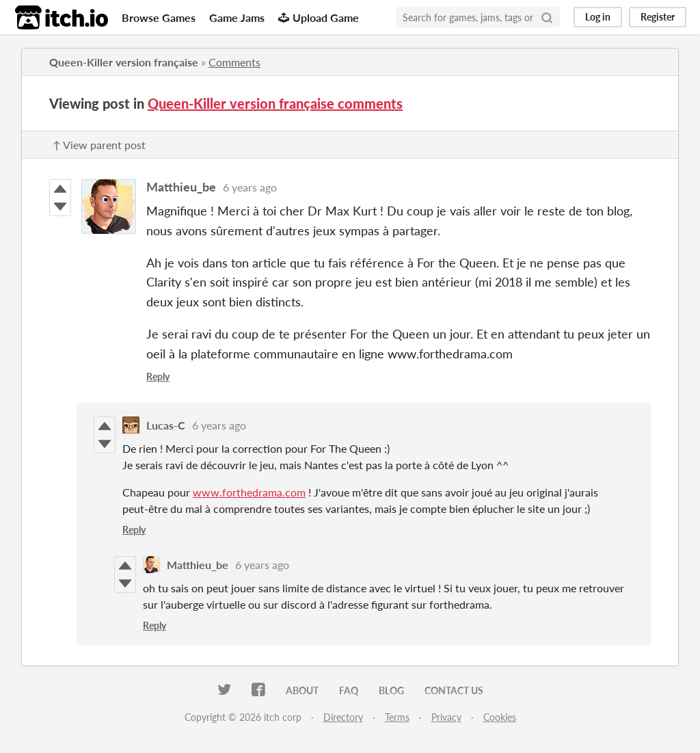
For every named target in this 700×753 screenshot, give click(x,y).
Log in (598, 17)
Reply (158, 376)
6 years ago (250, 187)
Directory (343, 717)
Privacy (446, 717)
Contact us (454, 690)
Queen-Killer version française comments (275, 103)
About (302, 690)
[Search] (547, 17)
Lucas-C (166, 425)
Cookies (500, 717)
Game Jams (237, 17)
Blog (391, 690)
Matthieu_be (181, 187)
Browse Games (159, 17)
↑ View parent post (99, 145)
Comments (234, 62)
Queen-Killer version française (124, 62)
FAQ (349, 690)
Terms (397, 717)
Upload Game (319, 17)
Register (658, 17)
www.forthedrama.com (249, 492)
